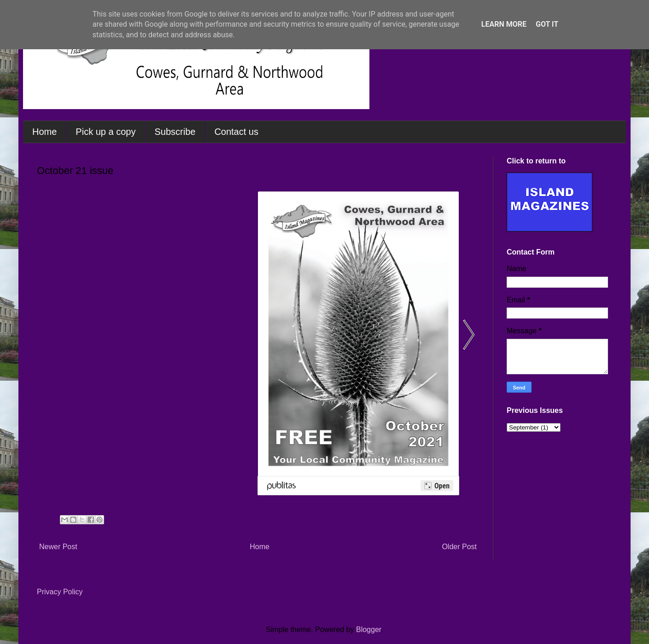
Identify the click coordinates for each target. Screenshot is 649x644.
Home (44, 132)
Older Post (459, 547)
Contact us (236, 132)
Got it (547, 24)
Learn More (504, 24)
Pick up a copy (105, 132)
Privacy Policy (60, 592)
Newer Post (58, 547)
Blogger (368, 629)
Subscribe (175, 132)
